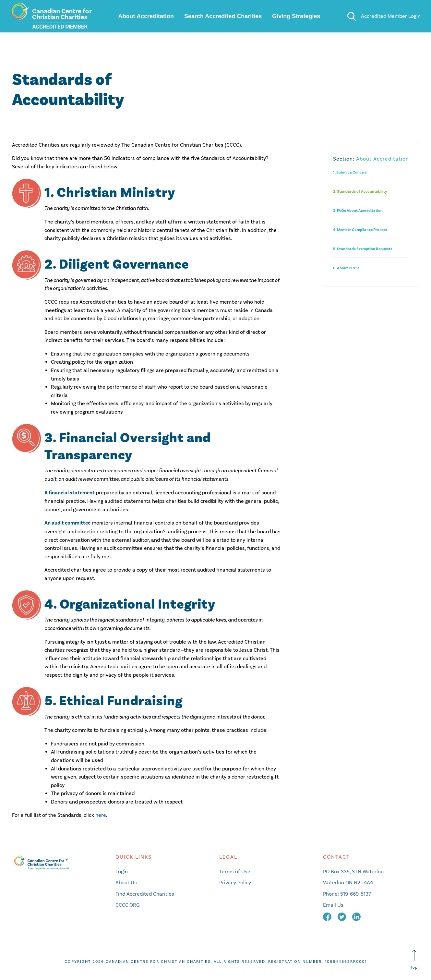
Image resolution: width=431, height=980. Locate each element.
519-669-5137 (356, 894)
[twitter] (342, 916)
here (101, 815)
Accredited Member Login (391, 16)
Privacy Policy (235, 883)
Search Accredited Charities (223, 16)
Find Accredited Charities (145, 894)
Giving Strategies (296, 16)
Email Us (333, 905)
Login (122, 871)
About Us (126, 883)
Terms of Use (235, 871)
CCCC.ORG (128, 905)
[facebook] (328, 916)
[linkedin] (356, 916)
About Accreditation (146, 16)
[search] (351, 16)
